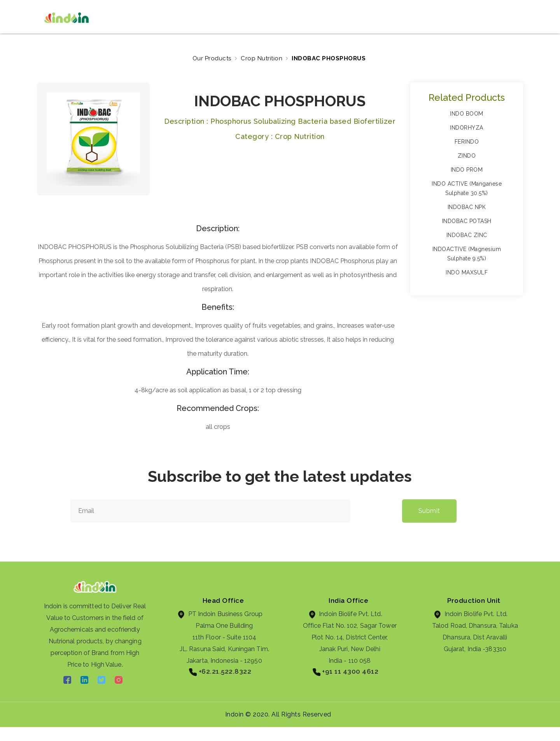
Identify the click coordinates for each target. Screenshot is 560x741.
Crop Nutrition (262, 58)
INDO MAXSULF (467, 272)
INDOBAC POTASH (467, 221)
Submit (429, 511)
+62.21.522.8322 (220, 672)
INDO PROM (467, 170)
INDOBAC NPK (467, 207)
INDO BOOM (467, 114)
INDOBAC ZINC (467, 235)
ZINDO (467, 156)
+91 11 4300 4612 (346, 672)
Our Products (212, 58)
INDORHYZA (467, 128)
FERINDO (467, 142)
